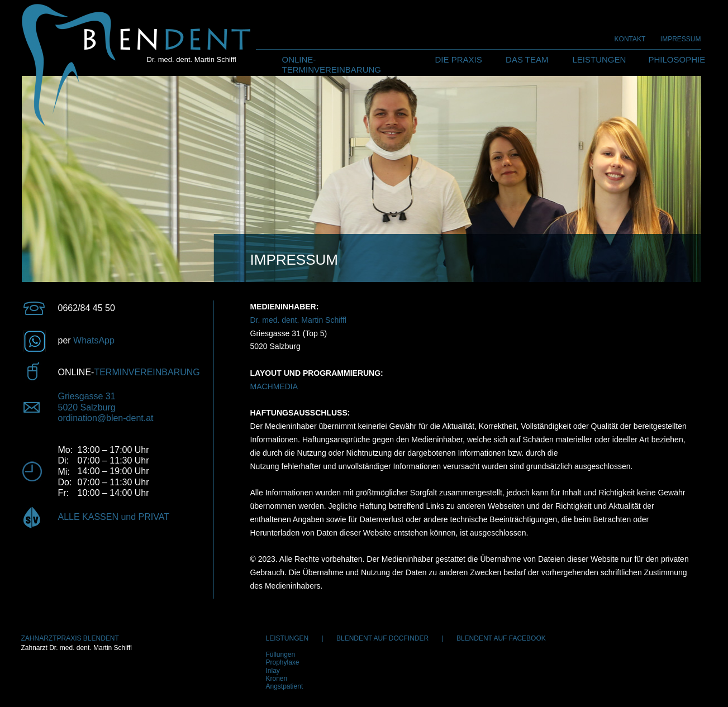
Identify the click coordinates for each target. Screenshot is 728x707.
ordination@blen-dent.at (106, 418)
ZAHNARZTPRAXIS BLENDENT (70, 638)
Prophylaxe (283, 662)
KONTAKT (630, 39)
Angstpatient (285, 686)
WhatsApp (94, 340)
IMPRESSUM (681, 39)
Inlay (273, 671)
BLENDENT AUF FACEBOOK (501, 638)
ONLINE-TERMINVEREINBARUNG (332, 65)
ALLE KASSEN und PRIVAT (114, 517)
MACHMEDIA (274, 386)
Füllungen (281, 655)
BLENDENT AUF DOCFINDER (382, 638)
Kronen (277, 679)
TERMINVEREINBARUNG (147, 372)
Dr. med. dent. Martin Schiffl (298, 320)
